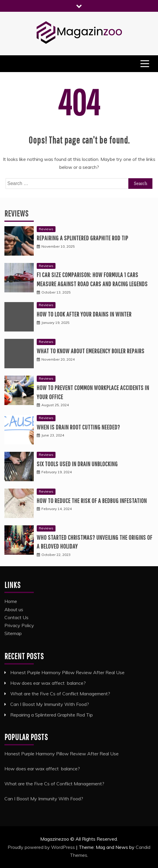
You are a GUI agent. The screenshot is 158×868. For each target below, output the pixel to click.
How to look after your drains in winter (84, 314)
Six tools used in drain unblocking (77, 464)
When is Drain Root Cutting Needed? (78, 427)
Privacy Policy (19, 625)
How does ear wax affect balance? (48, 683)
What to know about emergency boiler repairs (91, 351)
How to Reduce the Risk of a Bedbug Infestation (92, 500)
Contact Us (16, 617)
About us (14, 609)
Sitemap (13, 633)
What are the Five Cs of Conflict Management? (60, 694)
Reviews (16, 213)
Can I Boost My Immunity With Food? (50, 704)
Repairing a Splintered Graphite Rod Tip (83, 238)
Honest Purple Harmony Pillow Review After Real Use (67, 672)
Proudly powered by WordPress (42, 847)
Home (11, 601)
